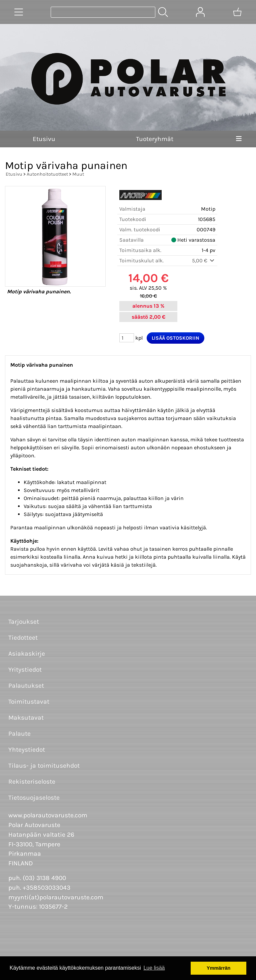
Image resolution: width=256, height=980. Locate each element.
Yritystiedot (25, 669)
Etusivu (44, 139)
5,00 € (204, 260)
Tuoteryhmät (155, 139)
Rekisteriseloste (32, 781)
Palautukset (26, 685)
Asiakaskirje (27, 653)
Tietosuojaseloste (34, 797)
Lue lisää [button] (154, 968)
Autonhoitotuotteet (47, 174)
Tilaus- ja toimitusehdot (44, 765)
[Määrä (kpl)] (127, 338)
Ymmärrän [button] (218, 968)
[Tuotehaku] (103, 12)
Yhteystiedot (27, 749)
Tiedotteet (23, 637)
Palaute (19, 733)
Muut (78, 174)
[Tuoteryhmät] (19, 12)
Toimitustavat (29, 701)
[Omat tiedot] (200, 12)
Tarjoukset (24, 621)
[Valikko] (239, 139)
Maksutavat (26, 717)
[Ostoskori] (237, 12)
